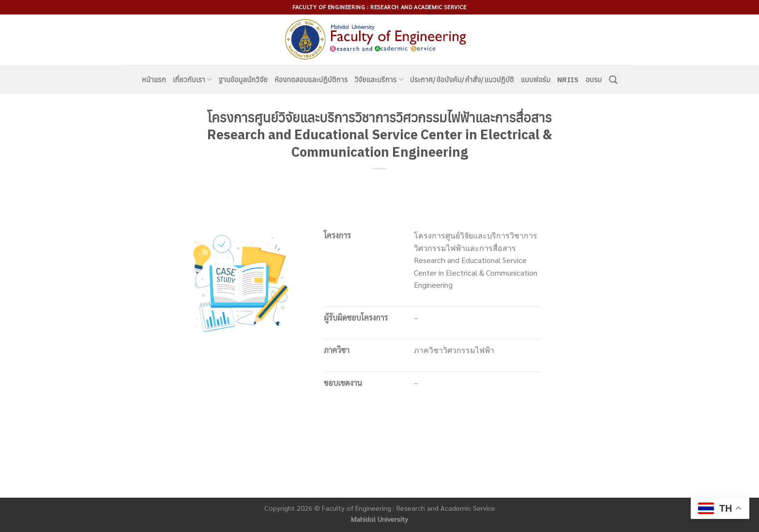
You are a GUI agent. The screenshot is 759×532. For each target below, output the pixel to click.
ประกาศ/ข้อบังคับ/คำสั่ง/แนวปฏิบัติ (462, 80)
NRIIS (568, 80)
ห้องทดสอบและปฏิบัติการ (311, 80)
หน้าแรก (154, 80)
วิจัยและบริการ (379, 80)
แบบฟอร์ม (536, 80)
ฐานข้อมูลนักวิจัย (243, 80)
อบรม (594, 80)
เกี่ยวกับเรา (192, 80)
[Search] (613, 80)
